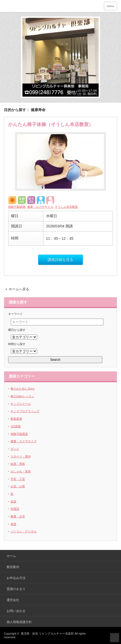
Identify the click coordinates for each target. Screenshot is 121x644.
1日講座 (16, 426)
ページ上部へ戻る (115, 638)
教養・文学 (18, 516)
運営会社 (13, 600)
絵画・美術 (18, 464)
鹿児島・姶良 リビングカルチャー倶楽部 (47, 634)
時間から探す (17, 344)
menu (110, 6)
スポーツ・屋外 (21, 456)
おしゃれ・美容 (21, 471)
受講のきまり (16, 589)
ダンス (15, 449)
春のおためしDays (22, 389)
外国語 (15, 509)
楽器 (13, 501)
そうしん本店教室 (66, 207)
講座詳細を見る (60, 260)
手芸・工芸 (18, 479)
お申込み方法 (16, 578)
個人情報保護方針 (19, 622)
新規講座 (16, 419)
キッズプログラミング (25, 411)
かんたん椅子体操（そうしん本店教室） (51, 124)
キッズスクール (21, 404)
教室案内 (13, 567)
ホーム (11, 556)
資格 (13, 524)
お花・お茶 (18, 486)
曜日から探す (17, 330)
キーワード (15, 314)
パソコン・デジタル (24, 531)
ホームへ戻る (19, 289)
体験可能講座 (17, 207)
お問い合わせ (16, 611)
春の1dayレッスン (22, 396)
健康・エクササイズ (40, 207)
